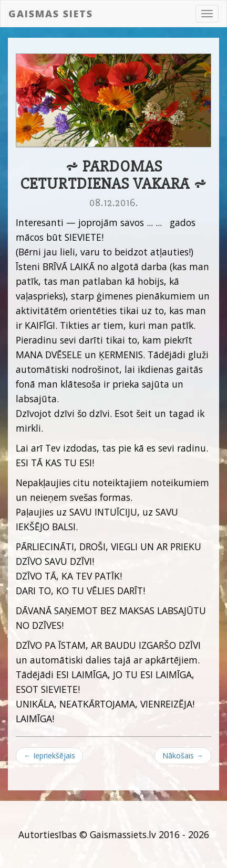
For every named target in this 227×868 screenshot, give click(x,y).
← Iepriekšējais (49, 756)
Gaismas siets (51, 14)
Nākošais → (183, 756)
